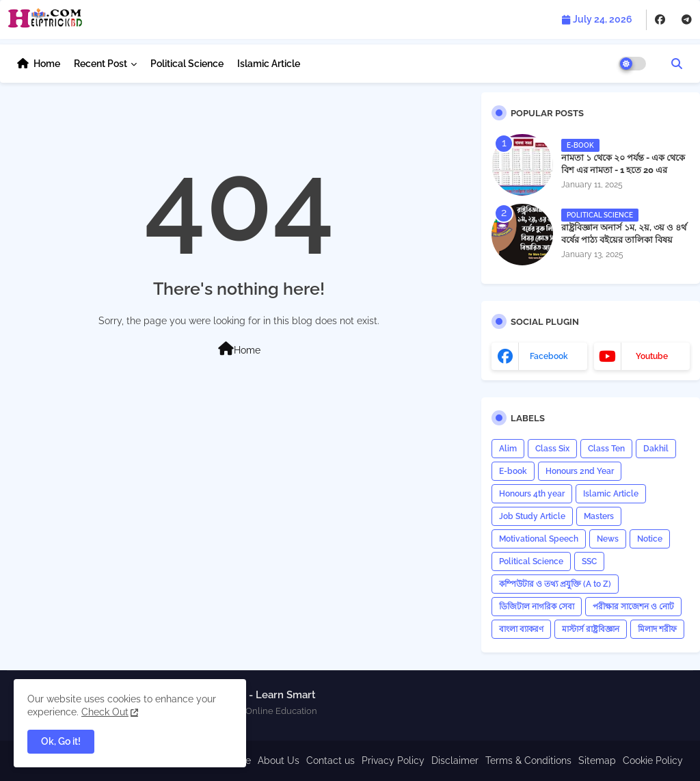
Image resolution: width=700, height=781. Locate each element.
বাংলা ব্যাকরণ (521, 629)
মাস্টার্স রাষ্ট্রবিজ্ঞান (591, 629)
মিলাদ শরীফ (657, 629)
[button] (677, 64)
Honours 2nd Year (580, 471)
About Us (279, 760)
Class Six (552, 449)
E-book (513, 471)
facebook (549, 356)
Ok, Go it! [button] (61, 741)
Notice (650, 539)
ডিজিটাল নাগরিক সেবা (537, 607)
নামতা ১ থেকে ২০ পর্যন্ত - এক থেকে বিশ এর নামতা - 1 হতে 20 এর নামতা (623, 170)
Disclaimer (455, 760)
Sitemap (597, 760)
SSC (589, 561)
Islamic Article (269, 64)
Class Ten (606, 449)
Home (47, 64)
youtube (652, 356)
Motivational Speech (539, 539)
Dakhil (656, 449)
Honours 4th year (532, 494)
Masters (599, 516)
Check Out (105, 712)
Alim (508, 449)
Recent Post (100, 64)
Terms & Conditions (528, 760)
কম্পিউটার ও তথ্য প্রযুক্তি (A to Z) (555, 584)
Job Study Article (532, 516)
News (608, 539)
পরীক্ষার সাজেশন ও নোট (633, 607)
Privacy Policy (393, 760)
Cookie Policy (653, 760)
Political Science (187, 64)
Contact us (331, 760)
